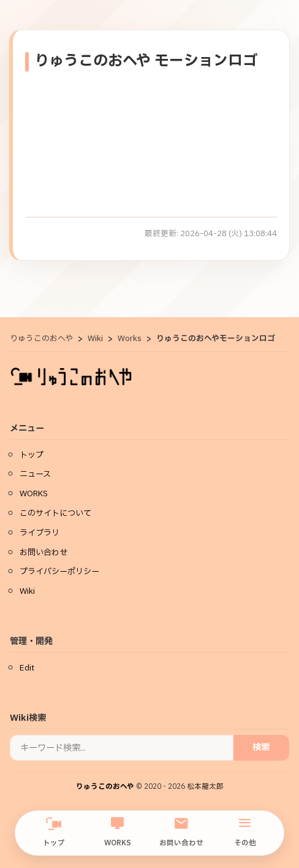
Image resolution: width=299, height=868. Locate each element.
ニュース (35, 474)
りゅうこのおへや (105, 787)
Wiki (27, 591)
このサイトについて (55, 513)
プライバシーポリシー (59, 572)
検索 (261, 747)
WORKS (118, 832)
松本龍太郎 (205, 787)
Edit (27, 668)
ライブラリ (40, 533)
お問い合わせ (181, 832)
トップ (54, 832)
